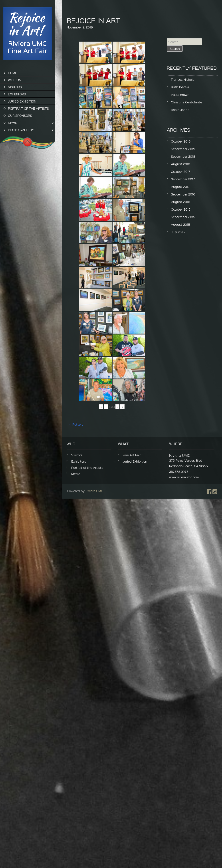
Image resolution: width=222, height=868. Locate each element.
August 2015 (180, 224)
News (13, 123)
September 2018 (183, 156)
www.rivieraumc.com (184, 477)
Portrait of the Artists (28, 108)
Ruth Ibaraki (180, 87)
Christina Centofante (186, 102)
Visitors (15, 87)
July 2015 (178, 232)
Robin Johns (180, 110)
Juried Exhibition (22, 101)
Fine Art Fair (132, 455)
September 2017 (183, 179)
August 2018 (180, 164)
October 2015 (181, 209)
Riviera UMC (94, 491)
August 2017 (180, 187)
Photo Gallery (21, 130)
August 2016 (180, 202)
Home (13, 73)
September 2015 (183, 217)
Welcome (16, 80)
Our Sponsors (20, 115)
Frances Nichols (183, 79)
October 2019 (181, 141)
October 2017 (181, 171)
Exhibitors (17, 94)
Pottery (76, 424)
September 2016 (183, 194)
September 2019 (183, 149)
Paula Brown (180, 95)
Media (76, 474)
